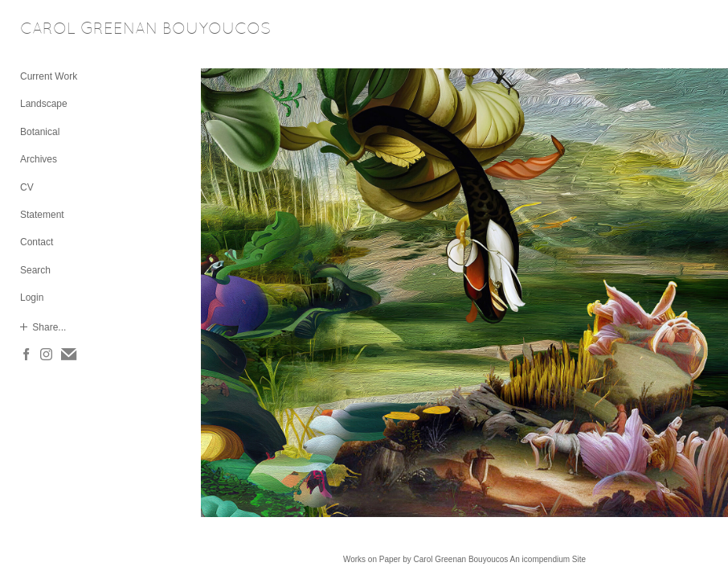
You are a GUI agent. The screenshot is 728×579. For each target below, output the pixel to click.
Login (32, 298)
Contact (37, 242)
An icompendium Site (548, 559)
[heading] (60, 30)
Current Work (49, 76)
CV (27, 187)
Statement (42, 215)
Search (35, 270)
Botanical (40, 132)
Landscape (44, 104)
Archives (39, 159)
